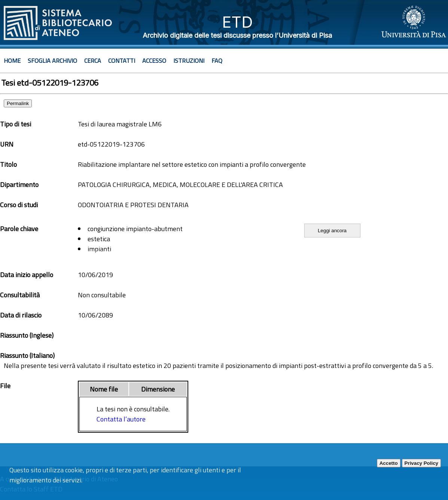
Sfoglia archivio (52, 61)
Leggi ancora (332, 231)
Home (12, 61)
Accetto (389, 463)
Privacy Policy (421, 463)
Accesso (154, 61)
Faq (217, 61)
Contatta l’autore (121, 419)
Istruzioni (189, 61)
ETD (237, 22)
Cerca (93, 61)
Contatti (122, 61)
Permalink (18, 103)
